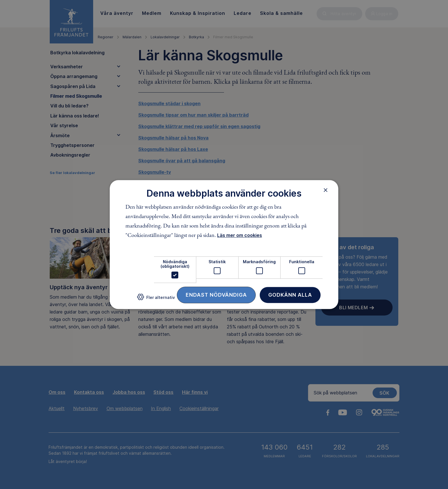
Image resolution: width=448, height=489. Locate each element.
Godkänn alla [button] (290, 295)
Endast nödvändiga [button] (216, 295)
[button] (156, 299)
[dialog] (224, 245)
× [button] (326, 190)
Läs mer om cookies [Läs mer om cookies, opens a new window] (240, 235)
